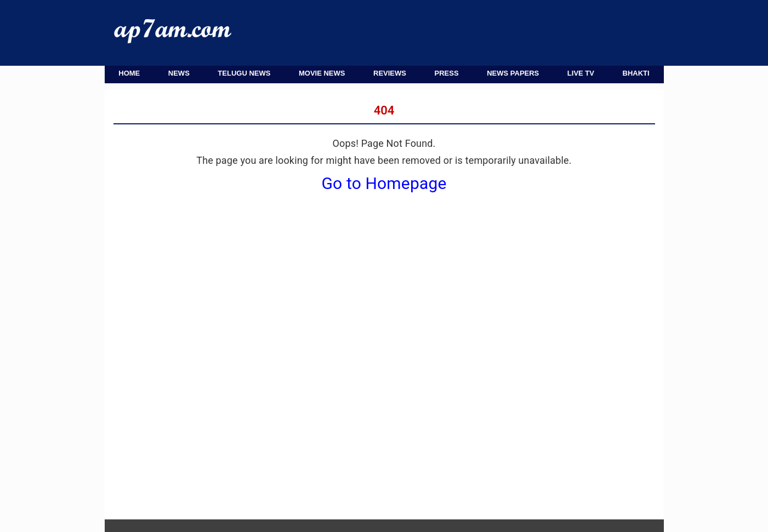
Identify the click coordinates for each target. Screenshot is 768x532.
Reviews (390, 73)
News (179, 73)
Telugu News (244, 73)
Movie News (322, 73)
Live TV (581, 73)
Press (447, 73)
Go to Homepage (384, 183)
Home (129, 73)
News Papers (513, 73)
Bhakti (636, 73)
